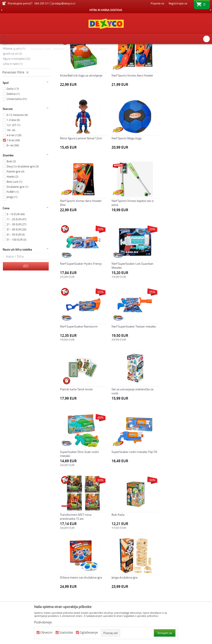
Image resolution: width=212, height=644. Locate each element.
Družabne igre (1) (17, 231)
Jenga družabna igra (176, 432)
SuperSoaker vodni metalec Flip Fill (134, 369)
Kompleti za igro (15, 82)
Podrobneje (43, 622)
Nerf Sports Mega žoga (75, 182)
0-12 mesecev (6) (17, 159)
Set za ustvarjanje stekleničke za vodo (184, 309)
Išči (26, 310)
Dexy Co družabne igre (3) (23, 210)
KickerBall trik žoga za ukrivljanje (81, 119)
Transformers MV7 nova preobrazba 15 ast (179, 371)
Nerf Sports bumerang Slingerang (82, 557)
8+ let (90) (13, 189)
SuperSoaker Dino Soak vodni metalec (79, 371)
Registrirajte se (178, 3)
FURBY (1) (13, 236)
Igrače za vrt (13, 98)
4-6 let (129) (14, 179)
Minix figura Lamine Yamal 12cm (184, 119)
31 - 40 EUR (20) (16, 273)
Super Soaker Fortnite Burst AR (183, 557)
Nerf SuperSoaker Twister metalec (82, 307)
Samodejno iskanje (131, 54)
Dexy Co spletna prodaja (17, 47)
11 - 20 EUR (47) (16, 263)
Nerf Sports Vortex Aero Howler (132, 119)
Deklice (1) (13, 138)
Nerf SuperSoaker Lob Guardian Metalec (132, 246)
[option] (106, 10)
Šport (8, 87)
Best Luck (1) (14, 226)
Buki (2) (11, 205)
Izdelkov (40, 47)
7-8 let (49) (13, 184)
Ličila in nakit (13, 108)
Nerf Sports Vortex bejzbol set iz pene (184, 184)
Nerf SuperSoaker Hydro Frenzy (81, 244)
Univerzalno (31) (17, 143)
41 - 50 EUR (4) (16, 278)
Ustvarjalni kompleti (17, 77)
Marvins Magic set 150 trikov (79, 494)
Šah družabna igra (123, 557)
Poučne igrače (14, 67)
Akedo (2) (13, 220)
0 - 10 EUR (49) (16, 258)
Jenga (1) (12, 241)
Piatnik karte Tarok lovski (128, 307)
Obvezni (46, 633)
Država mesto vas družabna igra (132, 432)
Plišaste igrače (14, 92)
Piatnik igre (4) (15, 215)
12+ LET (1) (13, 169)
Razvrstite (155, 54)
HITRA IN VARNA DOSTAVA (106, 10)
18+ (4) (11, 174)
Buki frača (66, 432)
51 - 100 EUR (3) (16, 284)
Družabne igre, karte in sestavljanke (25, 72)
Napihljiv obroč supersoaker (181, 494)
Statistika (66, 633)
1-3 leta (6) (13, 164)
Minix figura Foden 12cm (127, 494)
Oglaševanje (89, 633)
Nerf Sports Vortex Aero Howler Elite (132, 184)
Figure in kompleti (17, 103)
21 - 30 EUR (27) (16, 268)
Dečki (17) (13, 133)
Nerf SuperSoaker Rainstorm (182, 244)
